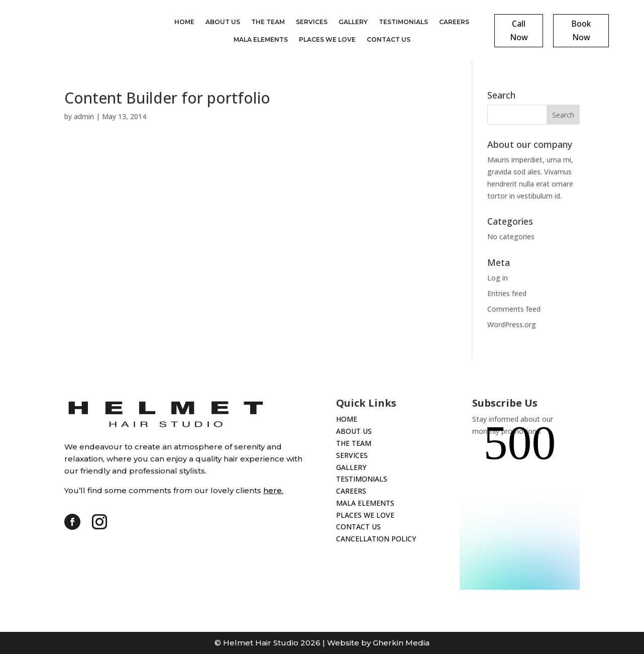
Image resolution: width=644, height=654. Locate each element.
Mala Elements (261, 39)
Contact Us (389, 39)
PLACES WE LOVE (365, 515)
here (273, 490)
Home (184, 22)
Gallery (353, 22)
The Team (268, 22)
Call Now (519, 30)
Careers (454, 22)
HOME (347, 419)
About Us (223, 22)
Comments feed (514, 309)
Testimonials (403, 22)
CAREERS (351, 491)
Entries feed (507, 293)
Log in (498, 278)
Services (312, 22)
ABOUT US (354, 431)
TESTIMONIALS (362, 479)
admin (84, 116)
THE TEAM (354, 443)
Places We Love (327, 39)
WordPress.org (512, 324)
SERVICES (352, 455)
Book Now (581, 30)
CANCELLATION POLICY (376, 539)
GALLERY (351, 467)
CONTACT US (358, 527)
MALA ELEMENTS (365, 503)
